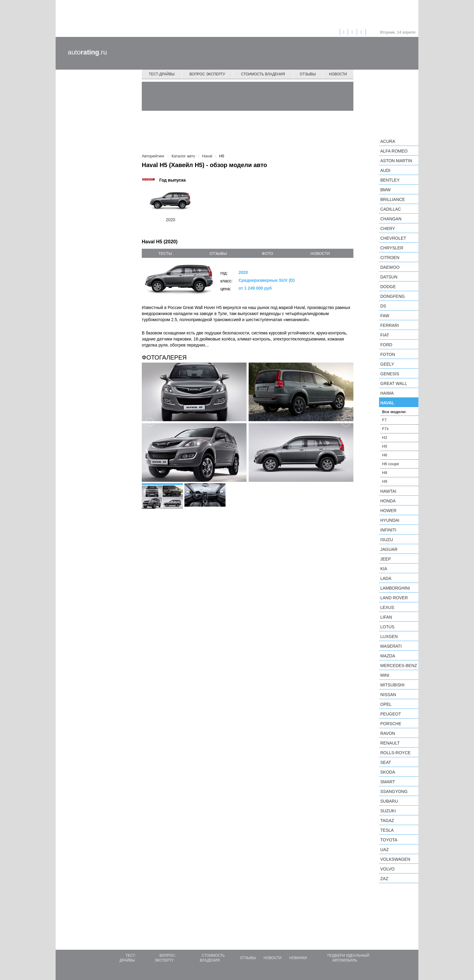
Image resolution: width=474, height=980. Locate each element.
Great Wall (394, 383)
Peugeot (391, 714)
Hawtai (388, 491)
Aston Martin (396, 161)
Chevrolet (393, 238)
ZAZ (384, 879)
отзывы (218, 253)
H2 (385, 437)
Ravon (388, 733)
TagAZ (387, 821)
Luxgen (389, 636)
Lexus (387, 607)
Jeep (386, 559)
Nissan (388, 695)
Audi (385, 170)
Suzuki (388, 811)
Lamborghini (395, 588)
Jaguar (389, 549)
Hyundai (390, 520)
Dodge (388, 287)
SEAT (386, 762)
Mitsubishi (392, 685)
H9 (385, 481)
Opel (386, 704)
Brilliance (393, 199)
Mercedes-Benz (399, 666)
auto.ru (87, 52)
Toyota (389, 840)
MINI (385, 675)
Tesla (387, 830)
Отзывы (308, 74)
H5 (385, 446)
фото (267, 253)
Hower (388, 511)
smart (388, 782)
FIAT (385, 335)
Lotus (387, 627)
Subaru (389, 801)
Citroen (390, 258)
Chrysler (392, 248)
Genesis (390, 374)
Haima (387, 393)
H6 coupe (391, 464)
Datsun (389, 277)
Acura (388, 141)
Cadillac (391, 209)
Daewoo (390, 267)
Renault (390, 743)
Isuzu (387, 540)
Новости (338, 74)
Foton (388, 354)
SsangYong (394, 791)
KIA (384, 569)
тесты (165, 253)
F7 (384, 420)
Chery (388, 229)
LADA (386, 578)
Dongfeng (393, 296)
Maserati (391, 646)
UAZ (385, 850)
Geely (387, 364)
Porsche (391, 724)
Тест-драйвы (162, 74)
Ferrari (390, 325)
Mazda (388, 656)
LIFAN (386, 617)
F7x (385, 429)
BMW (385, 190)
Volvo (387, 869)
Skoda (388, 772)
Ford (386, 345)
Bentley (390, 180)
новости (320, 253)
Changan (391, 219)
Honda (388, 501)
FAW (385, 316)
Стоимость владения (263, 74)
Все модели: (394, 412)
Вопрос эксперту (207, 74)
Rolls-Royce (395, 753)
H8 (385, 473)
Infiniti (388, 530)
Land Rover (394, 598)
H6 (385, 455)
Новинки (298, 958)
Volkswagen (395, 859)
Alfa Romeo (394, 151)
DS (383, 306)
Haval (387, 403)
